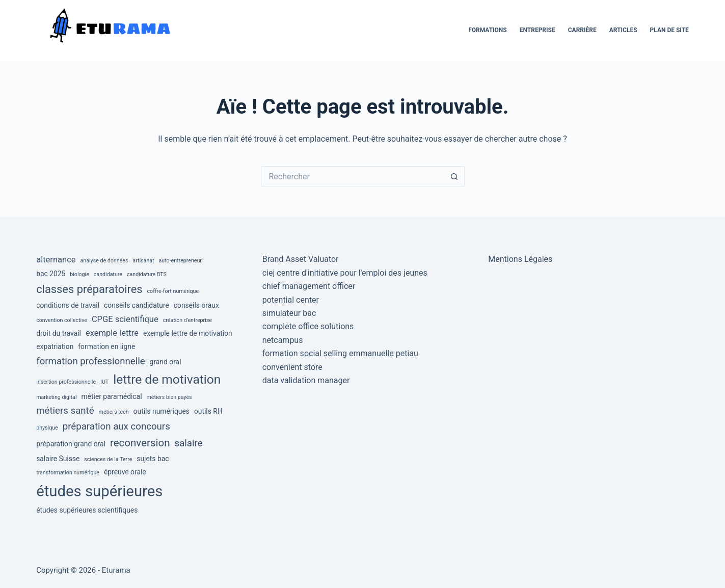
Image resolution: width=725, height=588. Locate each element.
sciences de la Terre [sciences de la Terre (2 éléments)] (108, 459)
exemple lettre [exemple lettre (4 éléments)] (112, 333)
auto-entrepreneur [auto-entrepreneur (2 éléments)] (180, 261)
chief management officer (309, 286)
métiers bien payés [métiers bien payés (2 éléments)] (169, 397)
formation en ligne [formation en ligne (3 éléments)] (106, 346)
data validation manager (306, 380)
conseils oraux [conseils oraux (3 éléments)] (196, 305)
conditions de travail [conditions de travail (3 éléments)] (68, 305)
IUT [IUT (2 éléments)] (104, 382)
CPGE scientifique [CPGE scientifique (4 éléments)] (125, 319)
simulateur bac (289, 313)
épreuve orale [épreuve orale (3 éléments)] (125, 472)
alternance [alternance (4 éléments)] (56, 260)
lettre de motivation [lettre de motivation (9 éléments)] (167, 379)
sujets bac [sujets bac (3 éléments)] (153, 459)
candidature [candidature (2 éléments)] (108, 274)
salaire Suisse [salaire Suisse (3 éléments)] (58, 459)
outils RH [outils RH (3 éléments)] (208, 411)
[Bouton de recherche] (454, 176)
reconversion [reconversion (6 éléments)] (140, 443)
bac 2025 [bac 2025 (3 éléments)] (51, 274)
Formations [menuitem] (488, 30)
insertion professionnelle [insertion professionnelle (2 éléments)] (66, 382)
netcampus (283, 340)
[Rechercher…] (353, 176)
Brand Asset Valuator (301, 259)
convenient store (292, 367)
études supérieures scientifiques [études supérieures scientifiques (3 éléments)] (87, 510)
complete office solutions (308, 326)
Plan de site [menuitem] (669, 30)
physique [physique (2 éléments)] (47, 428)
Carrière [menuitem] (582, 30)
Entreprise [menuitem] (538, 30)
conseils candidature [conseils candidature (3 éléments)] (137, 305)
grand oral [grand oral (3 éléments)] (166, 362)
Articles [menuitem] (623, 30)
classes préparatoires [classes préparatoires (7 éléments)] (89, 289)
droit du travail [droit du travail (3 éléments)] (59, 333)
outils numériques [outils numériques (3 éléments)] (162, 411)
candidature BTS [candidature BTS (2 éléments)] (147, 274)
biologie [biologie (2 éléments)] (79, 274)
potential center (291, 300)
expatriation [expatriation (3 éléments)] (55, 346)
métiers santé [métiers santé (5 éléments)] (65, 411)
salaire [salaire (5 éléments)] (189, 443)
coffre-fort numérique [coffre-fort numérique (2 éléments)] (173, 291)
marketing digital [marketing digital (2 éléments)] (56, 397)
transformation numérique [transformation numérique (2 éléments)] (68, 473)
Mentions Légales (520, 259)
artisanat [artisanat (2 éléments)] (143, 261)
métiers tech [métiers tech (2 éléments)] (114, 412)
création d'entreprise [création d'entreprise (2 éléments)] (187, 320)
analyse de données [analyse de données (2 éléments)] (104, 261)
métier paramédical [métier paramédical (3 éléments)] (111, 396)
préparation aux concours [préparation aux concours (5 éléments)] (116, 426)
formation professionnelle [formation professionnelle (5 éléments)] (90, 361)
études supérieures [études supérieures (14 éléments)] (99, 491)
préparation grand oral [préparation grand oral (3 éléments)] (71, 444)
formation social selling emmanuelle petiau (340, 353)
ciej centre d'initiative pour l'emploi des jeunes (345, 273)
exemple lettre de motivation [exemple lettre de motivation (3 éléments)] (188, 333)
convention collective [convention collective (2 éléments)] (62, 320)
